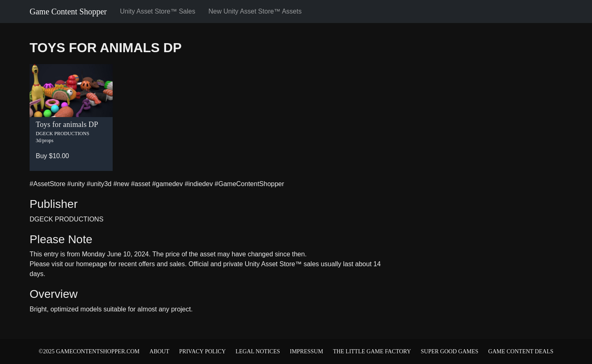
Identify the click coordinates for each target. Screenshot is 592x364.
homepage (92, 264)
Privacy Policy (202, 351)
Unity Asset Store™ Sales (158, 11)
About (160, 351)
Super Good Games (450, 351)
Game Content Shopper (68, 12)
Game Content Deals (521, 351)
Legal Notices (258, 351)
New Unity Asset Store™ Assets (255, 11)
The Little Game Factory (372, 351)
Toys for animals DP (106, 48)
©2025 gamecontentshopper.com (89, 351)
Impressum (306, 351)
